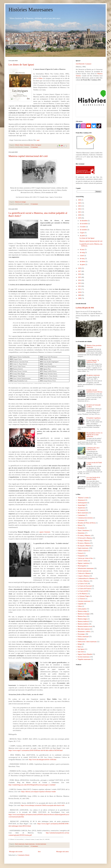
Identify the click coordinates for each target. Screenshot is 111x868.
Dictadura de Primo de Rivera (87, 523)
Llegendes (81, 604)
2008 (80, 298)
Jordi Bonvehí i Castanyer (84, 64)
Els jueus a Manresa (84, 543)
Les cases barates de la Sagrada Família (93, 478)
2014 (80, 280)
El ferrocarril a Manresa (85, 538)
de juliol (83, 236)
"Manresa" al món (83, 498)
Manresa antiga (82, 611)
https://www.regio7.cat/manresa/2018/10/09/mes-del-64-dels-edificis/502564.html (36, 750)
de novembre (84, 224)
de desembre (84, 221)
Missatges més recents (16, 852)
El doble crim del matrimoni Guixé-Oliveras (94, 391)
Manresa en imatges (21, 202)
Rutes (79, 647)
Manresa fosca (82, 616)
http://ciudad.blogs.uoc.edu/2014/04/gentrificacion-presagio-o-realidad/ (32, 785)
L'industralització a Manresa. (86, 578)
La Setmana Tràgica (84, 596)
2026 (80, 200)
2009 (80, 295)
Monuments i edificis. (84, 632)
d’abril (82, 256)
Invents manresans (83, 571)
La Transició (81, 599)
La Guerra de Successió (85, 586)
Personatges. (81, 634)
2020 (80, 215)
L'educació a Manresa (84, 573)
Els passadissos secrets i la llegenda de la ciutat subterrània (94, 435)
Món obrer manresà (84, 629)
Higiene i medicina (83, 563)
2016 (80, 274)
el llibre (40, 78)
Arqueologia (81, 505)
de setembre (84, 230)
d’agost (82, 233)
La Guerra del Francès (84, 589)
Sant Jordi (81, 652)
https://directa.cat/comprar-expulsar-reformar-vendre (39, 792)
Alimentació (81, 500)
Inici (39, 852)
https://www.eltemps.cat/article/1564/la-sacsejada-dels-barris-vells (43, 805)
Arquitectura (81, 508)
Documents (81, 528)
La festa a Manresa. (84, 581)
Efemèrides (81, 533)
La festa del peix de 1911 (85, 308)
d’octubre (83, 227)
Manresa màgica (83, 619)
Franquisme (81, 556)
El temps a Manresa (84, 541)
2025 (80, 203)
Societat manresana (41, 844)
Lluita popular (82, 609)
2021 (80, 212)
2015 (80, 277)
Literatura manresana (84, 601)
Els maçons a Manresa (84, 546)
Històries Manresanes (31, 10)
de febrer (83, 262)
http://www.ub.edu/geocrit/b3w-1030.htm (43, 759)
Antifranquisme (82, 503)
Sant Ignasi (38, 145)
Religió (80, 644)
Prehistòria (81, 639)
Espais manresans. (30, 844)
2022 (80, 209)
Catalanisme (81, 515)
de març (82, 259)
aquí (38, 140)
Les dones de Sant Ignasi (21, 65)
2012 (80, 286)
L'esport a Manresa (83, 576)
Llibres (33, 145)
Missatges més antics (63, 852)
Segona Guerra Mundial (85, 654)
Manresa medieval (83, 621)
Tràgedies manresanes (84, 659)
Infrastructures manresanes (86, 568)
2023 (80, 206)
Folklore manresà (83, 551)
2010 (80, 292)
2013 (80, 283)
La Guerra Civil (82, 584)
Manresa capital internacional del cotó (28, 156)
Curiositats (81, 520)
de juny (82, 250)
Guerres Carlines (83, 561)
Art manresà (81, 510)
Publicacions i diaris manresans (87, 642)
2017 (80, 271)
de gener (83, 264)
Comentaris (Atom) (23, 855)
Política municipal (83, 637)
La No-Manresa (82, 594)
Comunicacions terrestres (85, 518)
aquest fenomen (45, 532)
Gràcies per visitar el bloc (85, 558)
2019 (80, 218)
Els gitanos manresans (93, 375)
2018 (80, 268)
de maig (82, 252)
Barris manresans (20, 844)
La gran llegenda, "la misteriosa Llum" (93, 361)
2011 (80, 289)
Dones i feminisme (25, 145)
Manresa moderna (83, 624)
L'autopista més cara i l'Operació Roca (93, 449)
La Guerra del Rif (83, 591)
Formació (81, 553)
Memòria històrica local (85, 626)
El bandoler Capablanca (94, 418)
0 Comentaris (34, 147)
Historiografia (82, 566)
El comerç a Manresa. (84, 535)
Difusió (17, 145)
